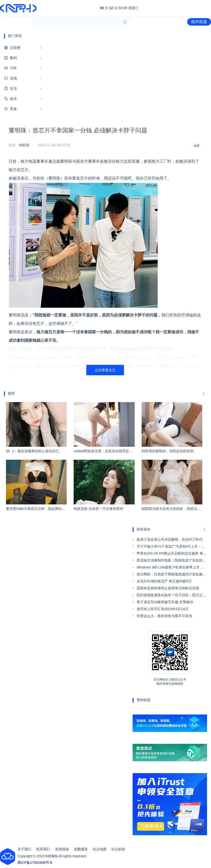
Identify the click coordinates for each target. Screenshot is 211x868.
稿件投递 (199, 22)
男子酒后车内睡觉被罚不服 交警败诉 (165, 602)
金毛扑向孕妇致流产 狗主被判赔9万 (164, 581)
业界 (197, 146)
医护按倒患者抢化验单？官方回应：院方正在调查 (171, 596)
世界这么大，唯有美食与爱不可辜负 (164, 616)
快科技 (24, 145)
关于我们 (24, 849)
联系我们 (43, 849)
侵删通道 (81, 849)
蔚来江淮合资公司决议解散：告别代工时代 (170, 539)
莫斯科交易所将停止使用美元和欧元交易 (168, 588)
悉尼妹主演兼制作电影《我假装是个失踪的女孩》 (171, 561)
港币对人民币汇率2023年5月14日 (163, 609)
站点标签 (118, 849)
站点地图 (100, 849)
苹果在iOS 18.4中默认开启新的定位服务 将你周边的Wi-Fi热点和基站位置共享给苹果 (172, 554)
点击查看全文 (105, 370)
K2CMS (51, 856)
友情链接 (62, 849)
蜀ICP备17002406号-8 (35, 863)
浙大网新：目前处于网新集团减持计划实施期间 (171, 575)
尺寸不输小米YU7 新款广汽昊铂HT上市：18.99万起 (169, 547)
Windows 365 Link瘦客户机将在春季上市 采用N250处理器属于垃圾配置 (170, 568)
